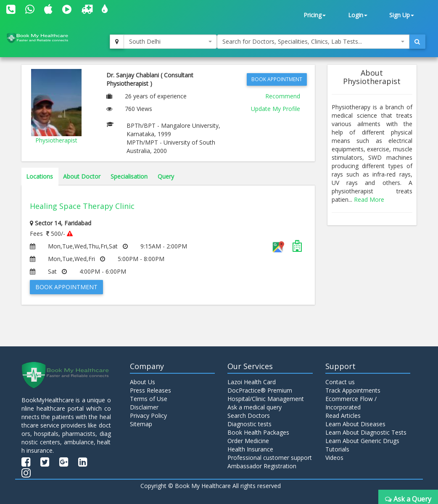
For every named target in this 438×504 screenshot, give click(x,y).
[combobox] (170, 42)
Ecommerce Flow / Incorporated (351, 403)
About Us (142, 382)
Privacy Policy (148, 416)
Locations (40, 176)
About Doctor (82, 176)
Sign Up (402, 15)
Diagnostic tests (249, 424)
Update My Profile (276, 109)
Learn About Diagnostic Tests (366, 432)
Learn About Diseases (355, 424)
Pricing (315, 15)
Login (358, 15)
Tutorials (337, 449)
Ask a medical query (255, 407)
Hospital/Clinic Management (266, 399)
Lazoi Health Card (252, 382)
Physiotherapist (56, 140)
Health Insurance (250, 449)
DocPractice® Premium (260, 390)
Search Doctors (249, 416)
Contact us (340, 382)
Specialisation (129, 176)
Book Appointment (277, 79)
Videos (334, 458)
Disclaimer (144, 407)
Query (166, 176)
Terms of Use (149, 399)
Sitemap (141, 424)
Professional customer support (270, 458)
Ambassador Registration (262, 466)
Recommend (283, 96)
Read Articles (343, 416)
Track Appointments (353, 390)
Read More (369, 199)
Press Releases (150, 390)
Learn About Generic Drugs (362, 441)
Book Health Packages (258, 432)
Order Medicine (248, 441)
